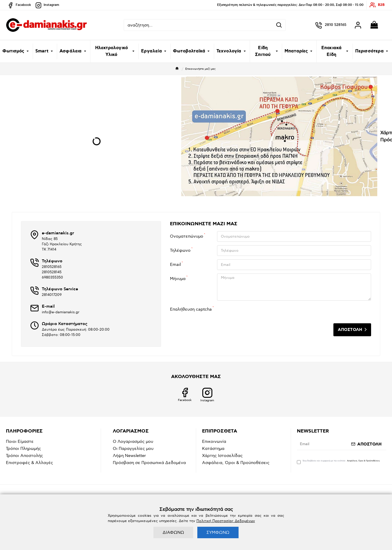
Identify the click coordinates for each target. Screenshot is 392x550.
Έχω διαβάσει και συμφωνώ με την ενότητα (339, 462)
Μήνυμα (178, 279)
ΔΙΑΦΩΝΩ (173, 532)
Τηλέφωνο (180, 250)
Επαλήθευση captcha (191, 309)
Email (175, 265)
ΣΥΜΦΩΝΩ (218, 532)
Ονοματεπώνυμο (187, 236)
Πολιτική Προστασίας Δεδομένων (226, 521)
